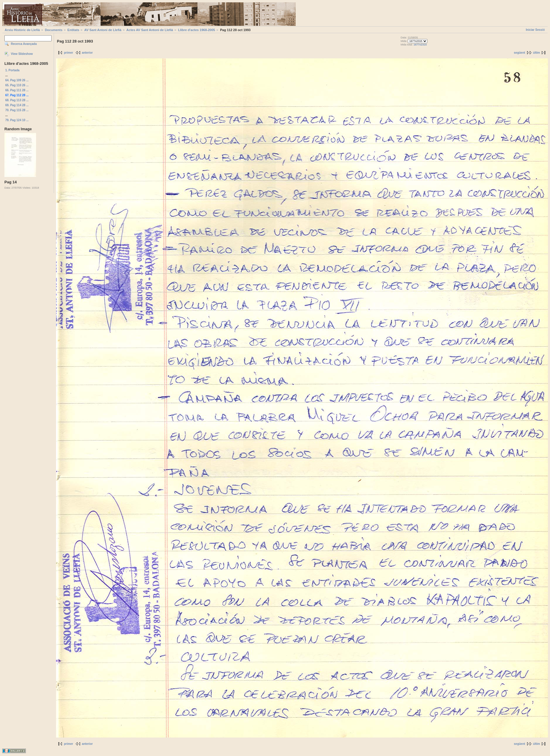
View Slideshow (22, 54)
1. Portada (12, 70)
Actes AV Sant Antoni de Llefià (150, 30)
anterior (87, 53)
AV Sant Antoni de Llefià (103, 30)
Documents (54, 30)
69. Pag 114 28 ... (17, 105)
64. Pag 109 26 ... (17, 80)
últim (537, 53)
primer (68, 53)
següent (519, 53)
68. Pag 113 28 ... (17, 100)
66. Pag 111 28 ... (17, 90)
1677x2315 (420, 45)
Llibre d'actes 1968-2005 (197, 30)
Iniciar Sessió (535, 30)
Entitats (73, 30)
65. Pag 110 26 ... (17, 85)
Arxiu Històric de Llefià (22, 30)
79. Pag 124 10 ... (17, 120)
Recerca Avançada (24, 44)
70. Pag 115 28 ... (17, 110)
